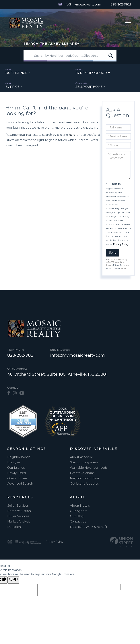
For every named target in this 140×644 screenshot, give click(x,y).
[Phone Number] (118, 4)
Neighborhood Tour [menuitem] (85, 478)
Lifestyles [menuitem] (14, 463)
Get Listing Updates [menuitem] (84, 484)
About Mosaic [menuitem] (80, 506)
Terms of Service (113, 268)
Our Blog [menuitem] (77, 516)
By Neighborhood (91, 73)
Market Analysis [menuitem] (19, 522)
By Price (12, 87)
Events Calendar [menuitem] (82, 473)
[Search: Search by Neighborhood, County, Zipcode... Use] (70, 56)
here (72, 135)
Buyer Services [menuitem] (18, 516)
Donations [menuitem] (15, 527)
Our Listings (16, 73)
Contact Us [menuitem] (78, 522)
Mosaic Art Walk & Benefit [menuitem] (89, 527)
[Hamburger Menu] (128, 23)
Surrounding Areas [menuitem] (84, 463)
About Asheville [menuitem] (81, 457)
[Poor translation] (13, 580)
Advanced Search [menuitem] (20, 484)
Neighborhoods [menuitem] (19, 457)
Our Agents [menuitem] (79, 511)
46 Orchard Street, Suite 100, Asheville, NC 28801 (57, 374)
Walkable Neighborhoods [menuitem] (89, 468)
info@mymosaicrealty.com (78, 355)
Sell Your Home (89, 87)
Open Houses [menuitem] (17, 478)
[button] (111, 56)
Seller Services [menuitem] (18, 506)
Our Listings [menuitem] (16, 468)
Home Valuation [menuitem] (19, 511)
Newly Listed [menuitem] (17, 473)
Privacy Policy (121, 244)
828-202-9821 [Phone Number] (21, 355)
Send (113, 253)
